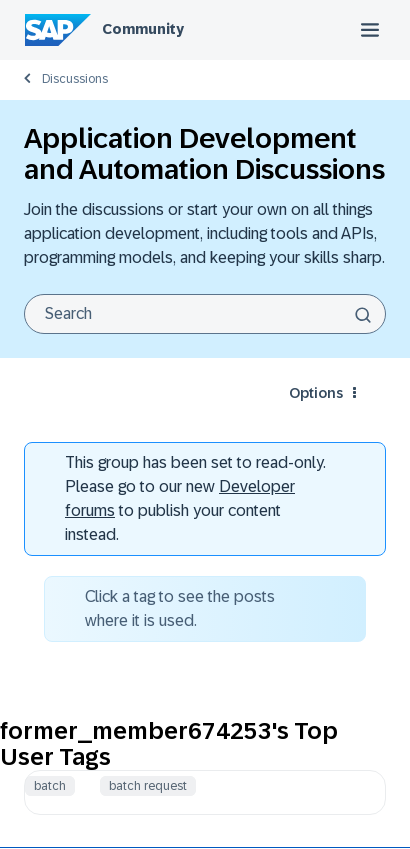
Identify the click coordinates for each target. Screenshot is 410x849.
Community (143, 29)
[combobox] (205, 314)
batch (50, 786)
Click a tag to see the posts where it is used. (180, 608)
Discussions (75, 79)
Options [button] (316, 393)
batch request (148, 786)
